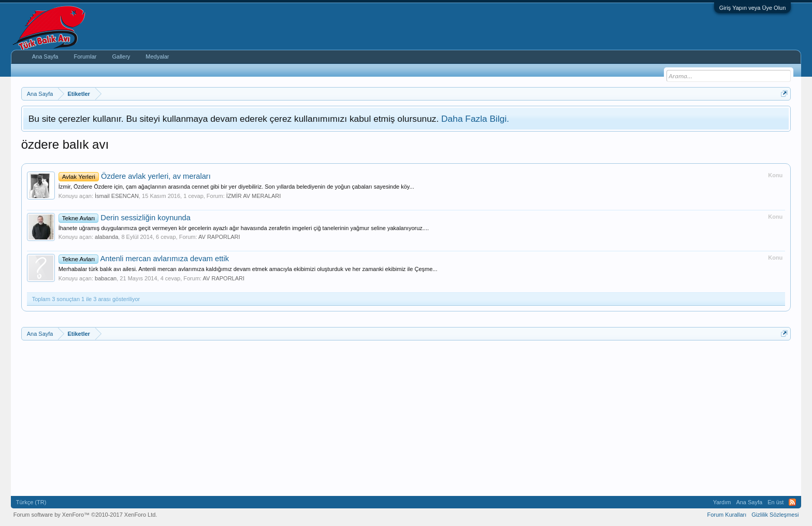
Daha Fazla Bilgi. (475, 119)
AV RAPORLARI (219, 237)
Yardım (722, 502)
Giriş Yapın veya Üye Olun (753, 8)
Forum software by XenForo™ (85, 515)
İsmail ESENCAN (117, 196)
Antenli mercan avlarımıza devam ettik (144, 259)
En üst (775, 502)
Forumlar (85, 56)
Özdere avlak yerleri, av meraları (135, 176)
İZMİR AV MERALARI (254, 196)
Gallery (121, 56)
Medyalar (157, 56)
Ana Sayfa (45, 56)
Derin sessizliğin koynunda (125, 218)
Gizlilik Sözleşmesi (775, 515)
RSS (792, 502)
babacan (106, 278)
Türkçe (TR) (31, 502)
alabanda (106, 237)
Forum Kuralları (727, 515)
